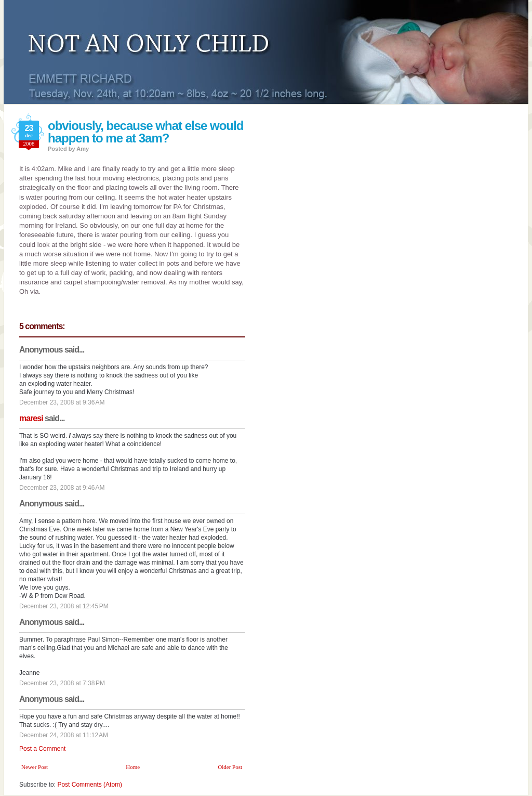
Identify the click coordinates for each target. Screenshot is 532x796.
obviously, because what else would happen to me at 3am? (145, 132)
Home (133, 767)
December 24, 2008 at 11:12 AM (64, 735)
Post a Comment (42, 749)
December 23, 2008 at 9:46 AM (62, 488)
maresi (31, 418)
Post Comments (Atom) (90, 785)
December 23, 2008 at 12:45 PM (64, 606)
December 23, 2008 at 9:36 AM (62, 402)
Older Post (230, 767)
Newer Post (35, 767)
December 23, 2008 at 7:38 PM (62, 683)
